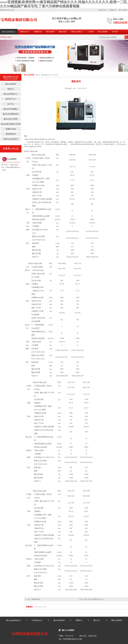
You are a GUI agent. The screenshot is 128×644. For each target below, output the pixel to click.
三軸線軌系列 (36, 599)
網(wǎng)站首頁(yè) (9, 32)
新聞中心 (79, 620)
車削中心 (11, 89)
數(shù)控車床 (11, 84)
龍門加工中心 (11, 99)
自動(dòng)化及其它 (11, 139)
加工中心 (56, 75)
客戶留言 (115, 32)
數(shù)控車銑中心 (11, 94)
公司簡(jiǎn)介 (37, 620)
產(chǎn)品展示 (59, 620)
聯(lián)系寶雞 (123, 10)
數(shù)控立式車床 (11, 119)
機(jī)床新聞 (50, 32)
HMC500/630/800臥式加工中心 (94, 599)
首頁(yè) (38, 75)
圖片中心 (97, 620)
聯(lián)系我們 (117, 620)
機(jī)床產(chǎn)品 (47, 75)
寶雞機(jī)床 (113, 10)
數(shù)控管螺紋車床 (11, 114)
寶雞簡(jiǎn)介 (103, 10)
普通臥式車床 (11, 129)
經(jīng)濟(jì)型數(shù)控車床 (11, 124)
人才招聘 (90, 32)
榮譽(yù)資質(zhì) (77, 32)
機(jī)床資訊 (63, 32)
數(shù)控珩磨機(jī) (11, 109)
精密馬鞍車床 (11, 134)
